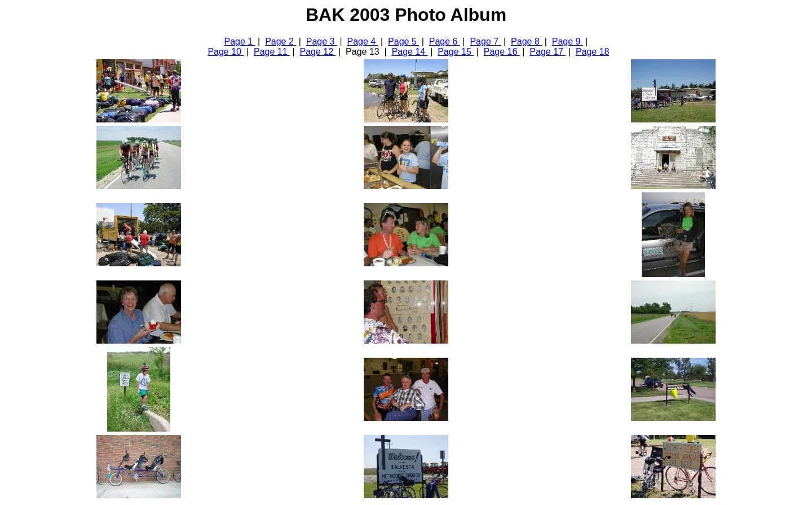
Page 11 (272, 52)
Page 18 (593, 52)
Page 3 (322, 41)
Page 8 (526, 41)
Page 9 (568, 41)
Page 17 (548, 52)
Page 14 (410, 52)
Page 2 (281, 41)
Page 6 (445, 41)
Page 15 (456, 52)
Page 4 (362, 41)
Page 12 (318, 52)
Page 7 (485, 41)
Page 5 (403, 41)
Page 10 (226, 52)
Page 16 (502, 52)
